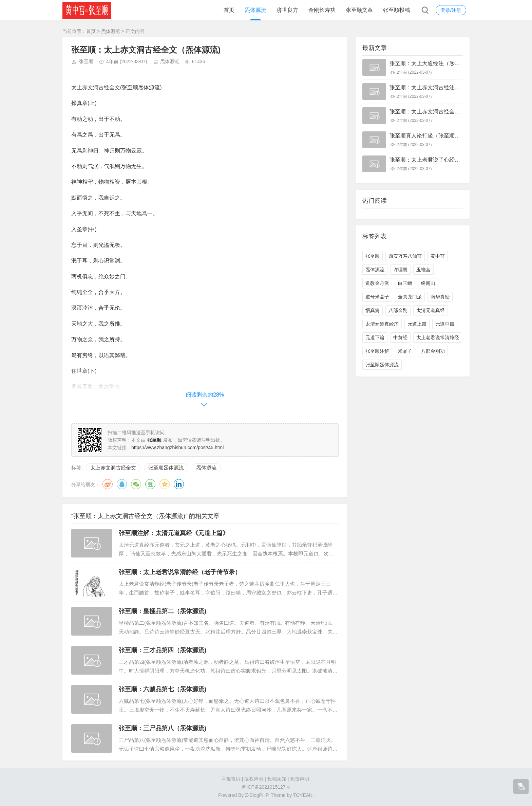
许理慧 (400, 270)
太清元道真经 (431, 310)
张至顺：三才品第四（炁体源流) (163, 650)
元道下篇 (375, 337)
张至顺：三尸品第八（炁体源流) (163, 728)
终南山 (428, 283)
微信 (136, 484)
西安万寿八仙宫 (405, 256)
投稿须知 (277, 779)
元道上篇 (417, 324)
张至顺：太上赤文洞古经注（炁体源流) (436, 87)
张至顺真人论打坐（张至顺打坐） (430, 136)
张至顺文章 (359, 10)
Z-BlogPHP (256, 795)
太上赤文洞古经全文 (113, 468)
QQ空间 (165, 484)
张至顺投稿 (397, 10)
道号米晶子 (377, 297)
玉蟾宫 (423, 270)
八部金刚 (398, 310)
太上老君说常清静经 (438, 337)
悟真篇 (373, 310)
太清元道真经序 (382, 324)
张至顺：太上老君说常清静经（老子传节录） (180, 572)
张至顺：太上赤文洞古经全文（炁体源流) (439, 112)
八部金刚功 (433, 351)
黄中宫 (438, 256)
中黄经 (400, 337)
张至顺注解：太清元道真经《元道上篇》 (174, 533)
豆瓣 (150, 484)
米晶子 (405, 351)
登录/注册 (451, 10)
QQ (122, 484)
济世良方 (287, 10)
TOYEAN (303, 795)
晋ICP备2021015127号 (266, 787)
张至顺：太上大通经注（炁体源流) (431, 63)
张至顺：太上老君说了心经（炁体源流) (436, 160)
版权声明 (254, 779)
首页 (229, 10)
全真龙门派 (410, 297)
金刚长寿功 (322, 10)
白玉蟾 (405, 283)
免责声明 (300, 779)
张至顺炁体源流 (166, 468)
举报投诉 (231, 779)
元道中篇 (445, 324)
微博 (108, 484)
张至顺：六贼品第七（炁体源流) (163, 689)
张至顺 (86, 61)
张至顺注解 (377, 351)
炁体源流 (255, 10)
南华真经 (440, 297)
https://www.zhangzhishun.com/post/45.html (177, 447)
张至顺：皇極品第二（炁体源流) (163, 611)
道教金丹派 (377, 283)
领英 (179, 484)
